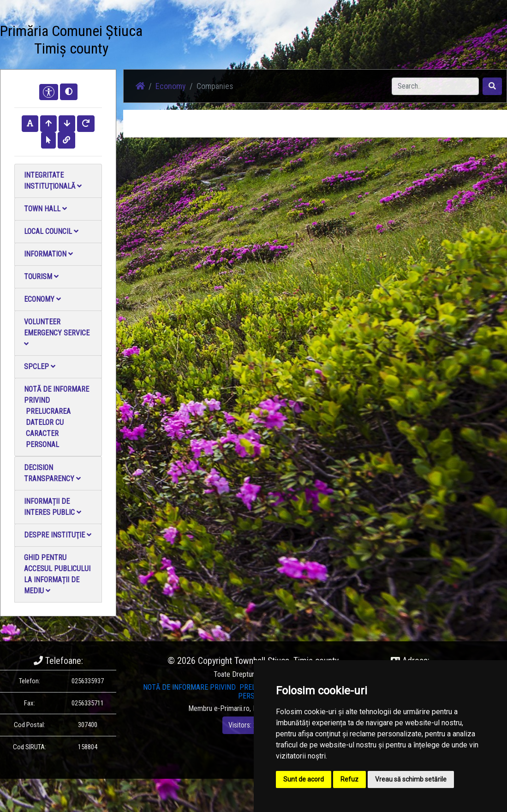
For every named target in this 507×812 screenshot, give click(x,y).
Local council (51, 231)
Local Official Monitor (304, 41)
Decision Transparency (52, 473)
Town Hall (45, 209)
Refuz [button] (349, 779)
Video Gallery (237, 36)
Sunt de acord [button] (304, 779)
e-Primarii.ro (232, 708)
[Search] (435, 86)
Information (48, 254)
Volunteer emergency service (57, 332)
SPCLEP (40, 367)
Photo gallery (206, 36)
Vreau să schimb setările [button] (411, 779)
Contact (270, 30)
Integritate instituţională (53, 181)
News (176, 30)
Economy (42, 299)
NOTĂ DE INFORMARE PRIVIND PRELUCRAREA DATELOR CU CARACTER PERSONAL (57, 417)
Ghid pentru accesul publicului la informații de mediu (57, 574)
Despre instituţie (58, 535)
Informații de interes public (53, 507)
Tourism (41, 277)
